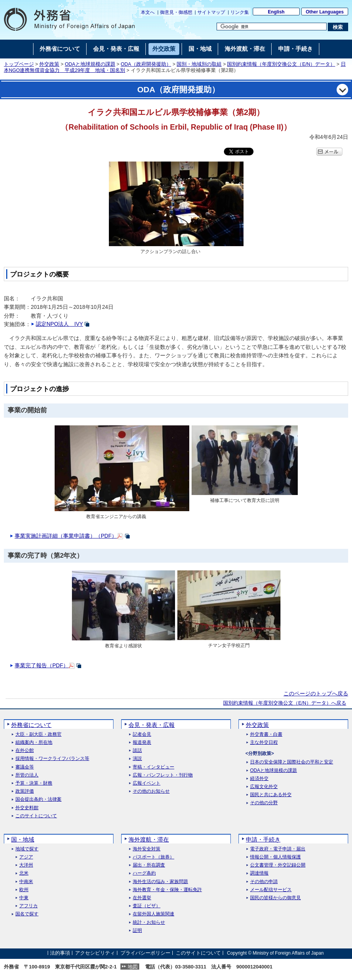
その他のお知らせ (151, 791)
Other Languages (325, 12)
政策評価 (25, 791)
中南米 (26, 882)
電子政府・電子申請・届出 (278, 849)
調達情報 (259, 873)
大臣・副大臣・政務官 (38, 734)
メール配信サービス (271, 890)
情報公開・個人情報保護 (275, 857)
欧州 (24, 890)
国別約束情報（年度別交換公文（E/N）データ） (281, 64)
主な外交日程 (264, 742)
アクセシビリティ (95, 953)
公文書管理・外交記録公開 (278, 865)
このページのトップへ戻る (316, 693)
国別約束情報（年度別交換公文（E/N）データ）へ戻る (285, 703)
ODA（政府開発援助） (146, 64)
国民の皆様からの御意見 (275, 898)
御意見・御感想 (176, 12)
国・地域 (23, 839)
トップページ (19, 64)
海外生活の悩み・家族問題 (160, 882)
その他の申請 (264, 882)
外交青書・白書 (266, 734)
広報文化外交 (264, 787)
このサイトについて (36, 816)
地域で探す (27, 849)
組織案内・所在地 (34, 742)
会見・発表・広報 (152, 725)
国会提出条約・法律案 (38, 799)
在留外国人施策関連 (153, 914)
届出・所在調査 (149, 865)
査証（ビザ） (147, 906)
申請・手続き (263, 839)
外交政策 (49, 64)
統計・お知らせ (149, 922)
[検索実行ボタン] (338, 27)
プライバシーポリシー (145, 953)
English (276, 12)
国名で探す (27, 914)
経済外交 (259, 779)
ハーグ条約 (144, 873)
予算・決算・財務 (34, 783)
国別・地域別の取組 (199, 64)
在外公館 (25, 751)
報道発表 (142, 742)
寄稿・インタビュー (153, 767)
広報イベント (147, 783)
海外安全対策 (147, 849)
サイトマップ (211, 12)
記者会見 (142, 734)
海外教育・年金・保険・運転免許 (167, 890)
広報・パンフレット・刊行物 (163, 775)
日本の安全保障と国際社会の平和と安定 (292, 762)
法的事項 (60, 953)
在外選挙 (142, 898)
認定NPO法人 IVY (59, 324)
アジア (26, 857)
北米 (24, 873)
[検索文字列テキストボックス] (272, 27)
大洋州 (26, 865)
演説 (137, 759)
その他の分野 (264, 803)
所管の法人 (27, 775)
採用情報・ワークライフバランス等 (52, 759)
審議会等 (25, 767)
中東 (24, 898)
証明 (137, 931)
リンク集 (240, 12)
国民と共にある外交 (271, 795)
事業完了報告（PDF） (42, 665)
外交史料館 (27, 808)
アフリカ (28, 906)
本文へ (148, 12)
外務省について (31, 725)
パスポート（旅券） (153, 857)
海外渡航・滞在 (149, 839)
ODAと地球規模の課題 (90, 64)
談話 (137, 751)
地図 (133, 967)
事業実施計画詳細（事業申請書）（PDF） (66, 536)
